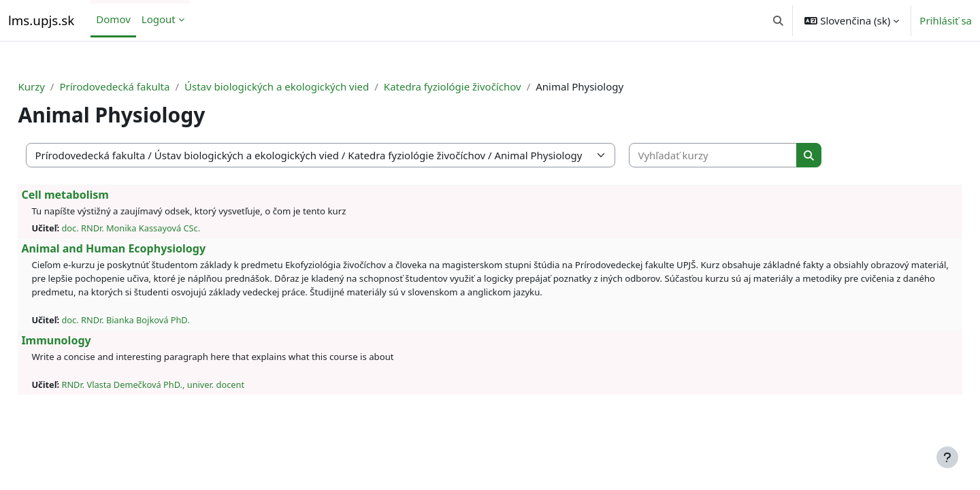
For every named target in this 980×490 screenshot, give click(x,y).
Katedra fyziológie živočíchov (483, 86)
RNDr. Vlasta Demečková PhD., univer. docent (183, 385)
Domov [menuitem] (113, 19)
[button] (778, 20)
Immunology (86, 340)
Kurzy (62, 86)
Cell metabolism (96, 195)
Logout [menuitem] (159, 19)
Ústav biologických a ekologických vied (307, 86)
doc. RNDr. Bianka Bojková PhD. (156, 320)
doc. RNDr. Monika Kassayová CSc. (161, 228)
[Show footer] (947, 457)
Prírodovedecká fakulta (145, 86)
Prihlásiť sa (946, 20)
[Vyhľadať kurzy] (744, 156)
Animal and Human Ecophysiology (144, 248)
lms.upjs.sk (41, 20)
